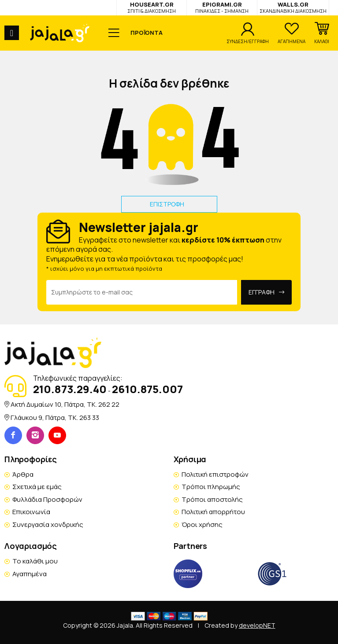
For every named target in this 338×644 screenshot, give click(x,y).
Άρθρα (23, 474)
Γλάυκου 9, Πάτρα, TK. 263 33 (55, 418)
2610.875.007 (147, 389)
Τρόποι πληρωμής (211, 487)
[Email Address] (142, 292)
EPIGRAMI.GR (222, 7)
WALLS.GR (293, 7)
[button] (322, 33)
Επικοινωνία (31, 512)
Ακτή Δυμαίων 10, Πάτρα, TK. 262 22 (65, 404)
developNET (257, 625)
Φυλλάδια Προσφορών (47, 499)
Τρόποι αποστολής (212, 499)
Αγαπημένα (30, 574)
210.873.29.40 (70, 389)
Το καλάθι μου (35, 561)
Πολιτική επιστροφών (215, 474)
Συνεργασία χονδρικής (48, 524)
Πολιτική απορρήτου (213, 512)
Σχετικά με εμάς (37, 487)
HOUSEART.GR (152, 7)
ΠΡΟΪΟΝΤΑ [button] (147, 33)
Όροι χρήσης (202, 524)
